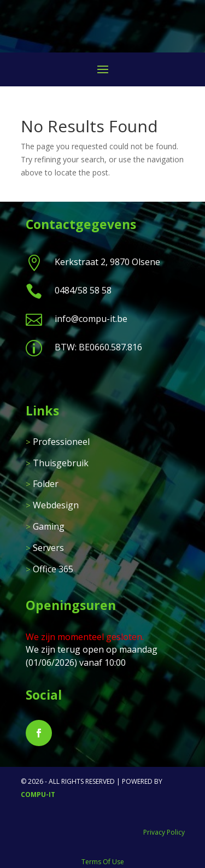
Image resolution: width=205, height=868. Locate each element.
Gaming (49, 526)
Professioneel (61, 442)
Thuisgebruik (61, 463)
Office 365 (53, 569)
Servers (48, 548)
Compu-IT (38, 794)
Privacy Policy (164, 832)
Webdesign (56, 505)
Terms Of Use (103, 862)
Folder (46, 484)
